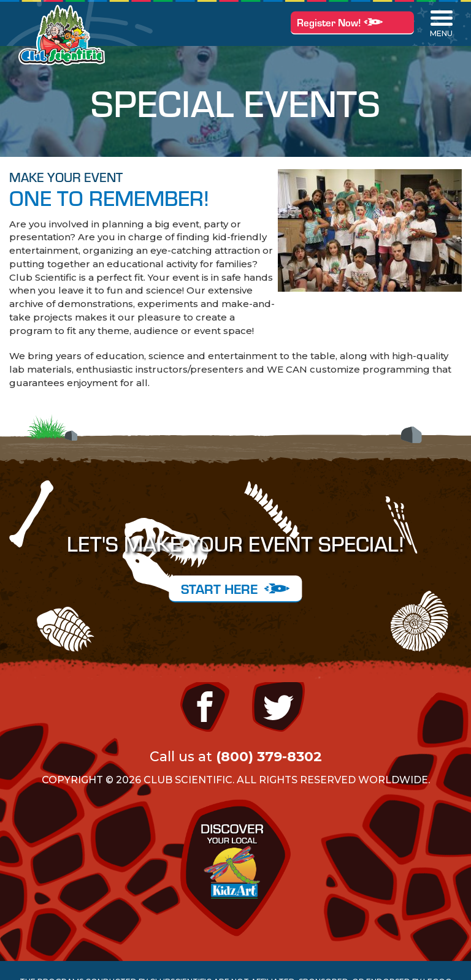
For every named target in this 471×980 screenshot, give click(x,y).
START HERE (235, 588)
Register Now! (352, 22)
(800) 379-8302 (269, 757)
